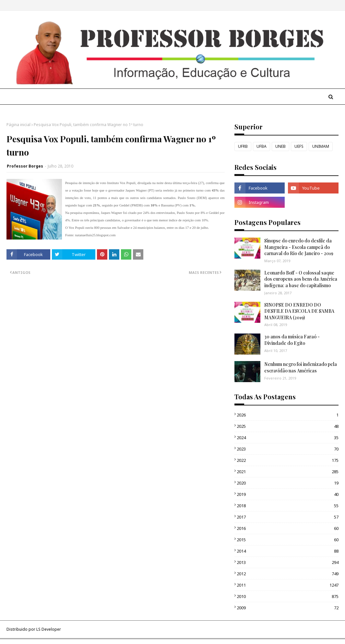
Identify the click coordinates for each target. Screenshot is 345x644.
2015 (288, 540)
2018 (288, 506)
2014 (288, 551)
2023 (288, 449)
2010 (288, 596)
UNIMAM (321, 146)
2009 (288, 608)
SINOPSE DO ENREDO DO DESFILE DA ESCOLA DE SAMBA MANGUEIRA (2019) (299, 311)
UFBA (262, 146)
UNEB (280, 146)
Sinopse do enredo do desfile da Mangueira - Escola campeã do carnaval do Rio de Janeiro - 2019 (299, 247)
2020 (288, 483)
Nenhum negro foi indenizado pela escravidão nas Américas (301, 367)
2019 (288, 494)
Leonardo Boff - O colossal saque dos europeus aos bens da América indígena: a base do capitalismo (301, 279)
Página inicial (18, 125)
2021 (288, 472)
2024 (288, 438)
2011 (288, 585)
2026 (288, 415)
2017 (288, 517)
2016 (288, 528)
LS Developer (49, 629)
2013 (288, 562)
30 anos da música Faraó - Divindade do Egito (292, 340)
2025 (288, 426)
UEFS (299, 146)
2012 (288, 574)
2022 (288, 460)
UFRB (243, 146)
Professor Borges (25, 166)
